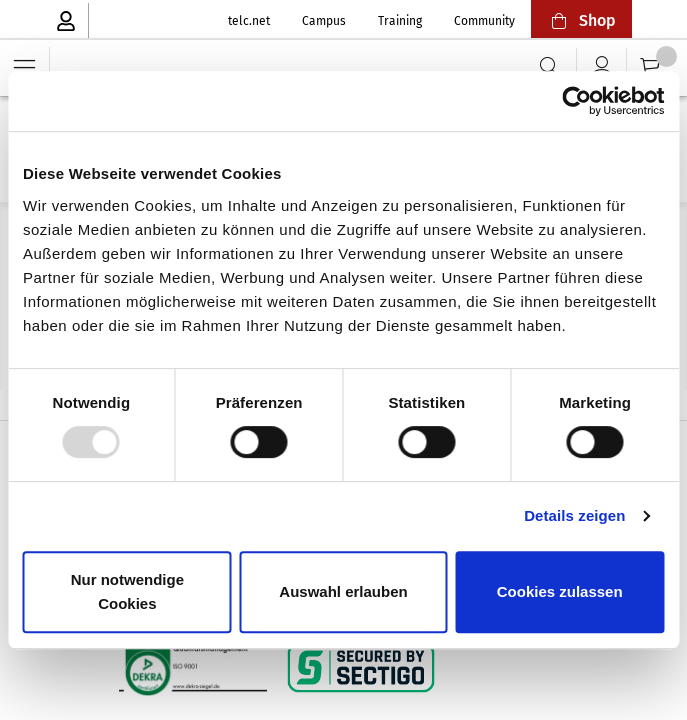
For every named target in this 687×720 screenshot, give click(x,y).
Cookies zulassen (560, 591)
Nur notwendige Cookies (127, 591)
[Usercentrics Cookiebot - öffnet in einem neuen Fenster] (576, 101)
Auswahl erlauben (343, 591)
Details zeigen (574, 515)
